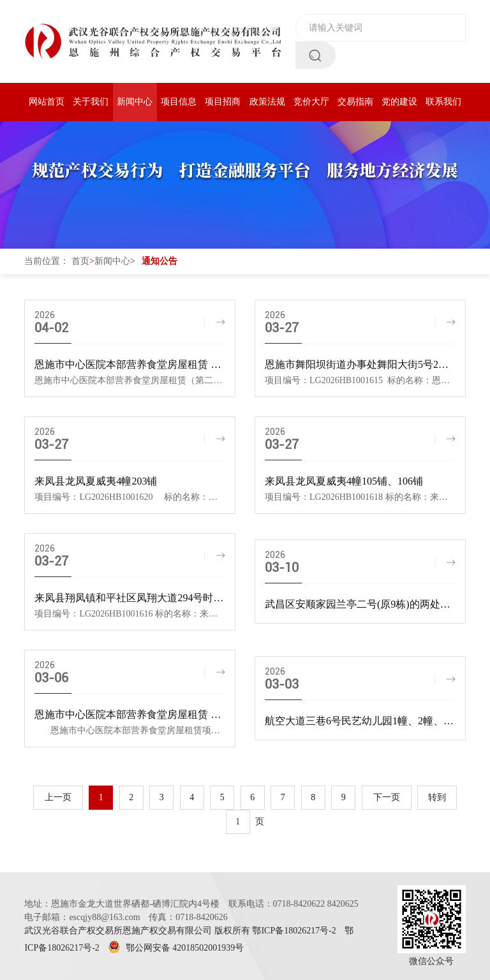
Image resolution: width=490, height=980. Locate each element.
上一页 (58, 797)
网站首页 (47, 102)
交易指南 (355, 102)
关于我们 (91, 102)
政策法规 (267, 102)
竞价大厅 (311, 102)
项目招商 (223, 102)
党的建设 (399, 102)
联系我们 (443, 102)
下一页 (387, 797)
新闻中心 (135, 102)
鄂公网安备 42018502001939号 (176, 948)
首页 (80, 261)
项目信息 (179, 102)
